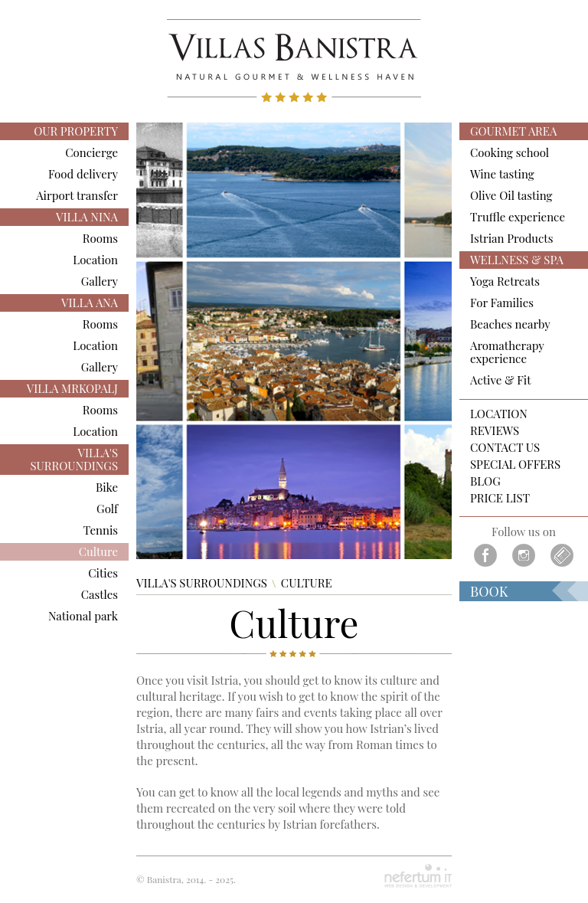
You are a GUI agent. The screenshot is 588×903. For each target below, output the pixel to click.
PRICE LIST (500, 498)
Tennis (101, 530)
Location (95, 260)
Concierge (91, 152)
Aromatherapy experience (507, 352)
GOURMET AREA (513, 131)
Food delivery (83, 174)
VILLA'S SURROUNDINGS (74, 459)
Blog (485, 481)
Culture (98, 551)
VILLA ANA (90, 303)
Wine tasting (502, 174)
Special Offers (515, 465)
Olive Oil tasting (511, 195)
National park (83, 616)
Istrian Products (511, 238)
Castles (100, 594)
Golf (107, 509)
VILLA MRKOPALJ (72, 388)
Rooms (100, 238)
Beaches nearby (510, 324)
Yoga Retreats (505, 281)
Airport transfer (77, 195)
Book (489, 591)
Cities (103, 573)
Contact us (505, 448)
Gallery (100, 281)
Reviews (495, 431)
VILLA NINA (87, 217)
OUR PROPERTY (76, 131)
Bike (107, 487)
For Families (502, 303)
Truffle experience (518, 217)
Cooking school (510, 152)
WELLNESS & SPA (517, 260)
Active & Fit (501, 380)
